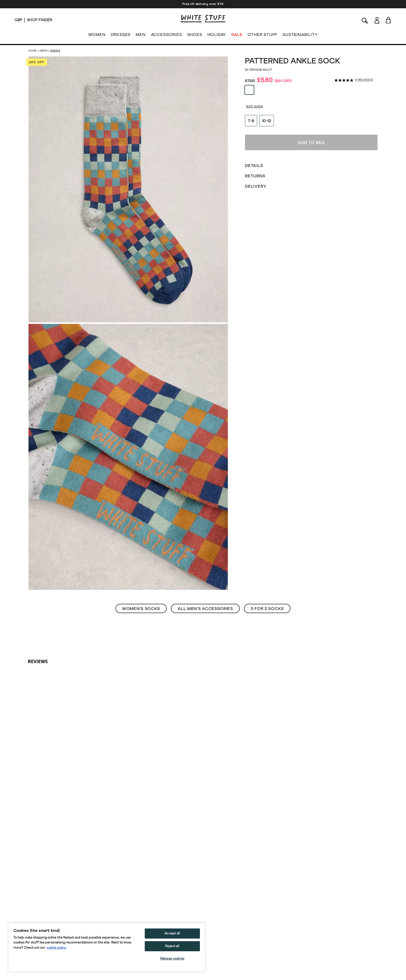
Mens (44, 51)
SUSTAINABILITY (300, 36)
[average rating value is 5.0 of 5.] (345, 80)
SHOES (195, 36)
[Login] (377, 19)
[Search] (365, 20)
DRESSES (121, 36)
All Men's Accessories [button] (205, 609)
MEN (141, 36)
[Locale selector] (18, 20)
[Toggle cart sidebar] (389, 20)
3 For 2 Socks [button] (267, 609)
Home (33, 51)
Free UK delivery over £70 (203, 4)
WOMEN (97, 36)
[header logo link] (203, 19)
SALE (237, 36)
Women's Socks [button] (141, 609)
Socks (55, 51)
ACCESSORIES (166, 36)
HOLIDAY (217, 36)
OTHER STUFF (262, 36)
